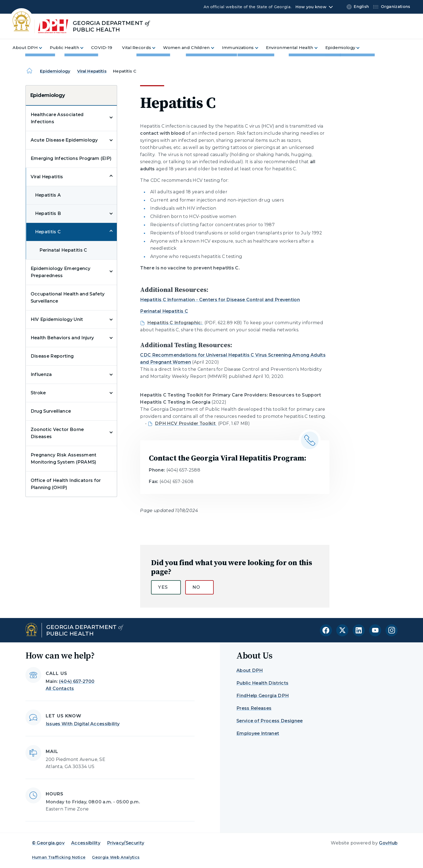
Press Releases (254, 708)
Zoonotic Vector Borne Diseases (57, 433)
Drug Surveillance (51, 411)
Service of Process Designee (270, 721)
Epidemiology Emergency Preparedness (61, 272)
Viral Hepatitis (92, 71)
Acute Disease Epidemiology (64, 140)
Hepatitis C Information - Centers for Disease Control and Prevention (220, 300)
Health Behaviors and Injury (62, 338)
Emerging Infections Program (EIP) (71, 158)
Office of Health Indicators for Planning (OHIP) (66, 484)
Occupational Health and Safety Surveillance (68, 298)
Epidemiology (55, 71)
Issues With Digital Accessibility (83, 724)
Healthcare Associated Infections (57, 118)
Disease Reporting (52, 356)
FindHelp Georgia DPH (263, 696)
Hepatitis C (48, 232)
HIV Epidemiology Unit (57, 319)
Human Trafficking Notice (59, 857)
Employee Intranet (258, 733)
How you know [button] (311, 7)
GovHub (388, 843)
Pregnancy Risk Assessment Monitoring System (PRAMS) (64, 459)
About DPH (250, 670)
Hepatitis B (48, 213)
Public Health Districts (262, 683)
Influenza (41, 374)
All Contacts (60, 689)
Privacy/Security (126, 843)
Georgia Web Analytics (116, 857)
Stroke (38, 393)
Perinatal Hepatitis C (63, 250)
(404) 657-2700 (77, 681)
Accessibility (86, 843)
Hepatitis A (48, 195)
